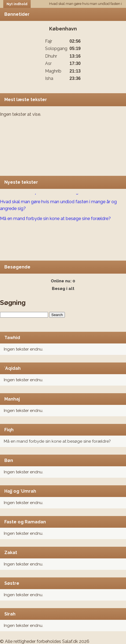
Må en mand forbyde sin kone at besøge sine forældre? (57, 441)
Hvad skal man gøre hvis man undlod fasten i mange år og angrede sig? (58, 205)
